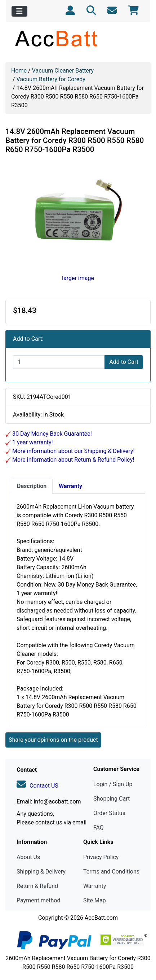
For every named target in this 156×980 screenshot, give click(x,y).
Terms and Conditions (111, 872)
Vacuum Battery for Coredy (51, 79)
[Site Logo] (78, 38)
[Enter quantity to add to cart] (59, 362)
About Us (28, 857)
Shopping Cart (112, 799)
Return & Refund (37, 886)
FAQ (99, 827)
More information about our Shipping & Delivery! (73, 451)
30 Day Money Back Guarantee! (51, 434)
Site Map (95, 900)
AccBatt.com (101, 918)
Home (19, 71)
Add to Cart (124, 362)
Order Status (109, 813)
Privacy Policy (101, 857)
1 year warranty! (32, 442)
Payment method (38, 900)
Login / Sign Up (113, 784)
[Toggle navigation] (19, 11)
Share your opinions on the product (53, 740)
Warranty (95, 886)
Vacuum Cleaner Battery (63, 71)
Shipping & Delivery (41, 872)
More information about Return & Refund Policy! (72, 460)
